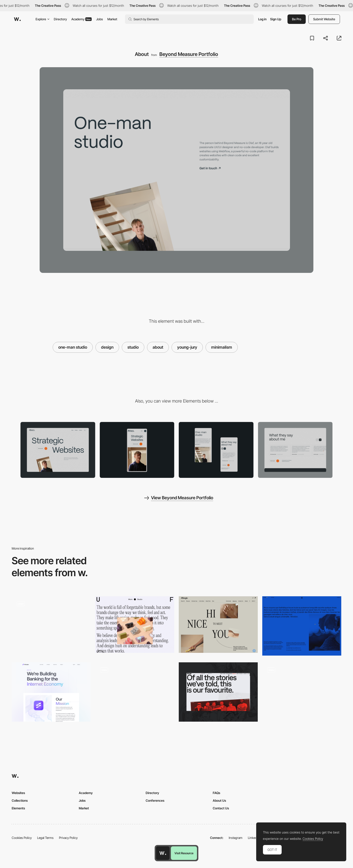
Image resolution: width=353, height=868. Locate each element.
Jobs (100, 19)
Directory (60, 19)
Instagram (236, 838)
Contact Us (221, 808)
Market (112, 19)
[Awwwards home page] (163, 853)
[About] (218, 692)
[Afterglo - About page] (218, 625)
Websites (18, 793)
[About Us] (135, 692)
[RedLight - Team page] (51, 625)
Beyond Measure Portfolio (189, 54)
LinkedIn (254, 838)
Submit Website (324, 19)
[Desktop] (58, 450)
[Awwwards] (17, 19)
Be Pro (297, 19)
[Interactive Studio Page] (302, 692)
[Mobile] (137, 450)
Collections (20, 800)
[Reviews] (295, 450)
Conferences (155, 800)
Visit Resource (184, 853)
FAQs (216, 793)
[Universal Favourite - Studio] (135, 625)
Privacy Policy (68, 838)
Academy (81, 19)
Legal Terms (45, 838)
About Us (219, 800)
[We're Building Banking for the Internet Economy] (51, 692)
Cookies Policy (22, 838)
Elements (18, 808)
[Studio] (302, 626)
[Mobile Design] (216, 450)
